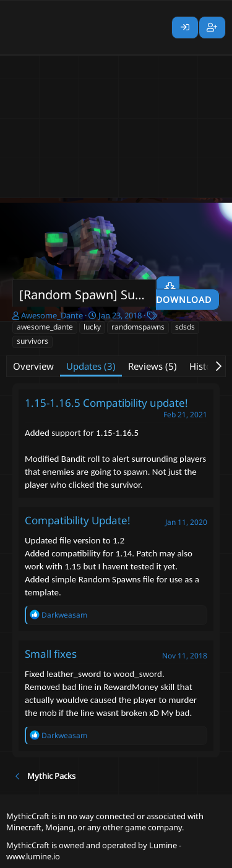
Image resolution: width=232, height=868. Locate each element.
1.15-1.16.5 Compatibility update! (106, 403)
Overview (33, 366)
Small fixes (51, 654)
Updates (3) (91, 366)
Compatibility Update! (78, 520)
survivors (32, 341)
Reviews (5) (153, 366)
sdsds (185, 327)
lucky (92, 327)
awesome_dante (45, 327)
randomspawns (138, 327)
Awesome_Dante (52, 315)
